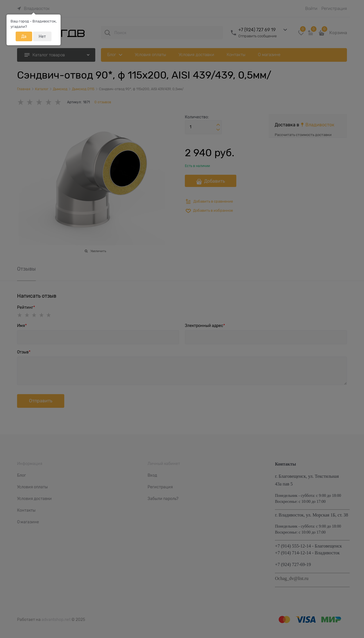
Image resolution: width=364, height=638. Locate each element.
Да (24, 36)
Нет (42, 36)
